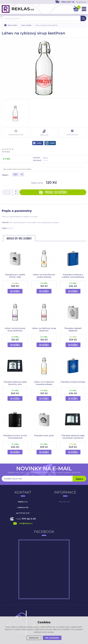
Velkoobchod (64, 502)
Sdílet (38, 143)
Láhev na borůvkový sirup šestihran (15, 329)
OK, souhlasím (52, 638)
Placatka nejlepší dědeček (73, 329)
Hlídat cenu (44, 133)
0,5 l (15, 174)
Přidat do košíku (53, 192)
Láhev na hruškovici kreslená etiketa (44, 383)
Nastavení (34, 638)
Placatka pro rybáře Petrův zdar (15, 276)
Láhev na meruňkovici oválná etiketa (44, 276)
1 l (22, 174)
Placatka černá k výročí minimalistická (15, 437)
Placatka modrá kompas (73, 382)
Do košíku (15, 291)
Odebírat (79, 479)
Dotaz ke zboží (72, 133)
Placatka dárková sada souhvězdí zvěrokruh (73, 437)
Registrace (81, 2)
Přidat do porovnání (16, 133)
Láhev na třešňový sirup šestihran (44, 329)
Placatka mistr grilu (44, 436)
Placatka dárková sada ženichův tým (15, 383)
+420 (26, 519)
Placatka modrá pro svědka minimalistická (73, 276)
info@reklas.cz (26, 523)
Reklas (45, 158)
